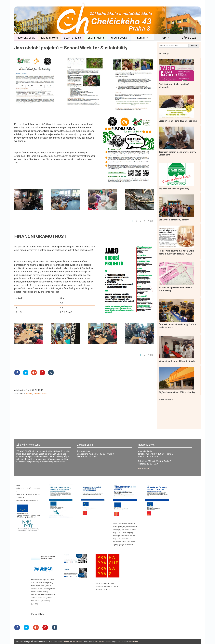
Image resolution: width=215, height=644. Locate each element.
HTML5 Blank (76, 642)
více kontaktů (144, 469)
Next (150, 221)
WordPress (65, 642)
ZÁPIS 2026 (189, 38)
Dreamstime (133, 642)
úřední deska (119, 38)
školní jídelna (96, 38)
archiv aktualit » (166, 400)
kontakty (142, 38)
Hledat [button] (194, 46)
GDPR (166, 38)
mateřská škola (26, 38)
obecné (29, 394)
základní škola (49, 38)
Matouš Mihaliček (103, 642)
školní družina (73, 38)
